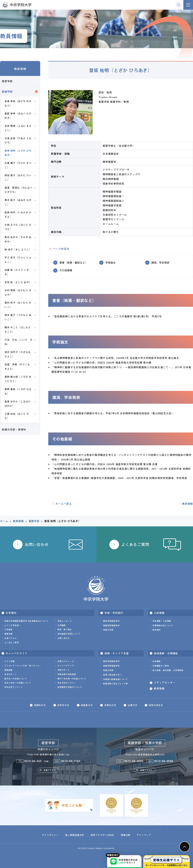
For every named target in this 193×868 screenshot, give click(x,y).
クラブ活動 (9, 661)
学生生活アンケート (14, 687)
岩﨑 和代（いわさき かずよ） (18, 214)
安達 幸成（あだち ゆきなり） (18, 103)
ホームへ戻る (64, 504)
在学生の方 (63, 705)
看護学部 (7, 92)
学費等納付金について (163, 625)
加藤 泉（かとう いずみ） (17, 272)
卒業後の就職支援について (115, 679)
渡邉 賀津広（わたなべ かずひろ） (20, 190)
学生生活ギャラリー (67, 683)
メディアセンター (165, 683)
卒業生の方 (110, 705)
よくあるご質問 (12, 642)
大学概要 (62, 625)
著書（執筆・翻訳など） (74, 262)
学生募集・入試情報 (162, 621)
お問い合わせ (64, 638)
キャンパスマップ (66, 665)
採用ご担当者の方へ (112, 675)
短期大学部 (108, 630)
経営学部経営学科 (111, 621)
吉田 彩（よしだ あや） (18, 282)
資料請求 (157, 630)
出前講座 (157, 661)
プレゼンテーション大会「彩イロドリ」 (23, 665)
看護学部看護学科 (111, 625)
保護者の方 (87, 705)
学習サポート (64, 670)
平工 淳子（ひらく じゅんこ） (18, 260)
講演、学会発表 (160, 262)
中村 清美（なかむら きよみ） (18, 292)
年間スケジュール (66, 661)
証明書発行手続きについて (70, 687)
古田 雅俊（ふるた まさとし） (18, 128)
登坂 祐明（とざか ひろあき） (18, 153)
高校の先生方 (156, 705)
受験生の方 (40, 705)
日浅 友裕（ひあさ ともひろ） (18, 140)
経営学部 (7, 81)
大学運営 (8, 629)
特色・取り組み (65, 629)
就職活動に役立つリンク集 (115, 683)
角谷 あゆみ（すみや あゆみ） (18, 239)
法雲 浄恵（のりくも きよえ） (18, 366)
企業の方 (132, 705)
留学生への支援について (16, 678)
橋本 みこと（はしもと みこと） (18, 329)
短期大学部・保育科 (14, 429)
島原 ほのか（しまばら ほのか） (18, 404)
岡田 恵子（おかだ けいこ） (18, 177)
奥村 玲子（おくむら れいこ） (18, 305)
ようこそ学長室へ (13, 625)
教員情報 (20, 69)
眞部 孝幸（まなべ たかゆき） (18, 116)
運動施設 (8, 670)
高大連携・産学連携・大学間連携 (168, 670)
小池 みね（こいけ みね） (18, 342)
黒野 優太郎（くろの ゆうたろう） (18, 379)
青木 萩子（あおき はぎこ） (18, 202)
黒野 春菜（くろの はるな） (18, 391)
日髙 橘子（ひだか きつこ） (18, 165)
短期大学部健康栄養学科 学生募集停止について (26, 621)
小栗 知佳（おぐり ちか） (17, 416)
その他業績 (66, 270)
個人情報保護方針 (75, 835)
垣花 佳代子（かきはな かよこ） (18, 354)
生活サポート (11, 674)
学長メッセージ (65, 621)
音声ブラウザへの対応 (102, 835)
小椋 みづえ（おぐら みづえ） (18, 227)
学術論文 (110, 262)
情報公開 (8, 634)
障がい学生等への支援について (72, 678)
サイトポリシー (50, 835)
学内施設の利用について (69, 634)
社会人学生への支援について (18, 683)
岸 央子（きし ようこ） (18, 249)
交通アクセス (11, 638)
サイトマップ (144, 835)
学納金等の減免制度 (67, 674)
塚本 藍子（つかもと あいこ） (18, 317)
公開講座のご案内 (161, 666)
